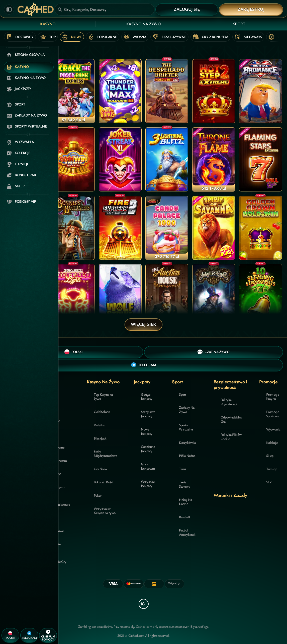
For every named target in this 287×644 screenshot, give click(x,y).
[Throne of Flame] (214, 159)
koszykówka (187, 442)
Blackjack (100, 438)
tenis (182, 469)
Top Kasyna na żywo (103, 396)
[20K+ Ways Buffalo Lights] (73, 296)
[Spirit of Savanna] (214, 228)
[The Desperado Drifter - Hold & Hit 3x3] (167, 91)
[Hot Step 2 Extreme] (214, 91)
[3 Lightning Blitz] (167, 159)
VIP (269, 482)
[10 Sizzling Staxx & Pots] (261, 296)
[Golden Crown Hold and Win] (261, 228)
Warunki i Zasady (230, 495)
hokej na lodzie (185, 502)
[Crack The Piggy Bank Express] (73, 91)
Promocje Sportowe (273, 414)
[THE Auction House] (167, 296)
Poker (98, 495)
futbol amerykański (188, 532)
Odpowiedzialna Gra (231, 419)
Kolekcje (272, 442)
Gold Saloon (102, 412)
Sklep (270, 455)
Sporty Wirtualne (186, 427)
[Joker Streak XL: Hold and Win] (120, 159)
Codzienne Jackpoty (148, 449)
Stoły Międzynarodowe (105, 454)
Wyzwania (273, 429)
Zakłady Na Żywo (187, 409)
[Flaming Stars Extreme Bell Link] (261, 159)
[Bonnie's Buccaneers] (73, 228)
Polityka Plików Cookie (231, 437)
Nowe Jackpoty (147, 431)
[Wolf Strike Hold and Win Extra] (120, 296)
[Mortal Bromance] (261, 91)
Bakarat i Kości (104, 482)
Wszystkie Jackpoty (148, 484)
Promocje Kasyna (273, 396)
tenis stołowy (184, 484)
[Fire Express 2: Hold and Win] (120, 228)
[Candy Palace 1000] (167, 228)
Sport (239, 24)
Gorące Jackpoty (147, 396)
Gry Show (101, 469)
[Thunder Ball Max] (120, 91)
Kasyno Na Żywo (143, 24)
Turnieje (272, 469)
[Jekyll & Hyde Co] (214, 296)
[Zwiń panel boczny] (9, 10)
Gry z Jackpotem (148, 466)
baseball (184, 517)
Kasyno (48, 24)
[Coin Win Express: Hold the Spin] (73, 159)
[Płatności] (174, 584)
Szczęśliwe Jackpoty (148, 414)
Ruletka (99, 425)
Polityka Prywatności (229, 402)
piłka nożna (187, 455)
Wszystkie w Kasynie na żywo (105, 511)
